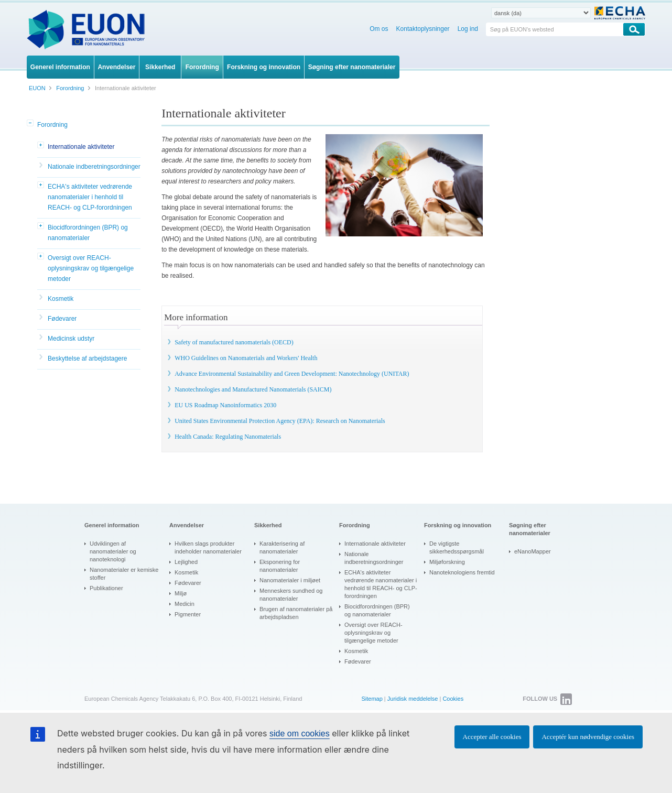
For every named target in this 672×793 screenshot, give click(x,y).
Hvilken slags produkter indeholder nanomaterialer (208, 547)
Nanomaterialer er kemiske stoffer (124, 574)
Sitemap (372, 699)
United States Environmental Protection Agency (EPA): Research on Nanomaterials (280, 421)
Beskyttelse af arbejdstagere (87, 359)
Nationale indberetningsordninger (94, 167)
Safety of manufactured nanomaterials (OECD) (234, 342)
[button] (31, 124)
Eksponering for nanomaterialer (280, 566)
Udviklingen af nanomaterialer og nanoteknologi (113, 551)
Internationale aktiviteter (81, 147)
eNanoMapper (533, 551)
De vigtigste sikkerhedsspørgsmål (457, 547)
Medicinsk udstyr (71, 339)
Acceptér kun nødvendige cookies (588, 737)
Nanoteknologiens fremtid (462, 572)
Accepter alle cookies (492, 737)
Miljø (181, 593)
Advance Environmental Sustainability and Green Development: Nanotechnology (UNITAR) (292, 374)
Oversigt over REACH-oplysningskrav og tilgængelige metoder (91, 268)
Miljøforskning (447, 562)
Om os (379, 29)
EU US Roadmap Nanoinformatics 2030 (225, 405)
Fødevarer (62, 319)
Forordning (52, 125)
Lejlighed (186, 562)
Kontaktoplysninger (423, 29)
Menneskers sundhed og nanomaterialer (291, 595)
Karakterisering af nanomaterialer (282, 547)
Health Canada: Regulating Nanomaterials (228, 437)
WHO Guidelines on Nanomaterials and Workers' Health (246, 358)
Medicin (185, 604)
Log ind (468, 29)
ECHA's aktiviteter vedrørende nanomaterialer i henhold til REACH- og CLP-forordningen (90, 197)
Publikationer (106, 588)
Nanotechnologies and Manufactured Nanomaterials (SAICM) (253, 389)
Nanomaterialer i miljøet (290, 580)
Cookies (453, 699)
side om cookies (300, 734)
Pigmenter (188, 614)
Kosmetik (61, 299)
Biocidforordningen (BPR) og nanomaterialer (88, 233)
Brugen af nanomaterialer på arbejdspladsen (296, 613)
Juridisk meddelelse (413, 699)
